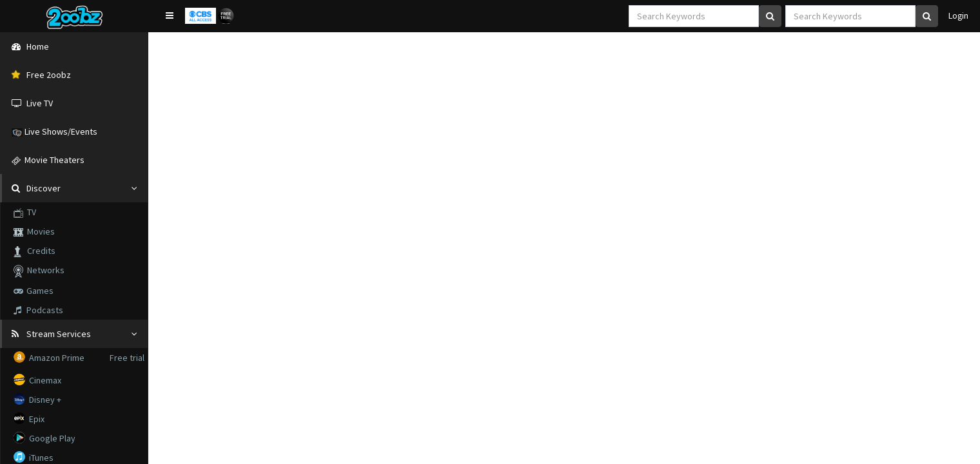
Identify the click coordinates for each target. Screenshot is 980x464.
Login (957, 16)
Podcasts (38, 310)
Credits (34, 251)
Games (34, 291)
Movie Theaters (48, 160)
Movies (34, 231)
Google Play (45, 438)
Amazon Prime (50, 357)
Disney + (38, 399)
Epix (30, 419)
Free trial (127, 358)
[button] (170, 15)
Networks (39, 271)
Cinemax (38, 380)
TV (25, 212)
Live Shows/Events (54, 131)
